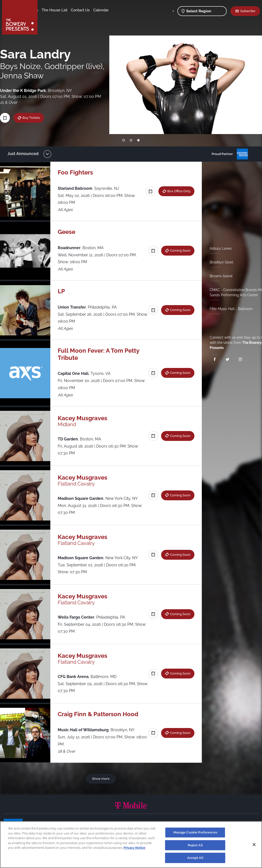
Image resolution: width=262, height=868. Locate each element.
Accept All (195, 858)
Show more (102, 779)
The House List (93, 10)
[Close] (254, 845)
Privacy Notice (134, 848)
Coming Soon (178, 250)
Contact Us (51, 17)
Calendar (72, 17)
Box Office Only (177, 191)
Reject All (195, 845)
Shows (48, 10)
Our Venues (67, 10)
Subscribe (248, 11)
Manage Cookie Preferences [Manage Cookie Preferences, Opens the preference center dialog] (195, 832)
